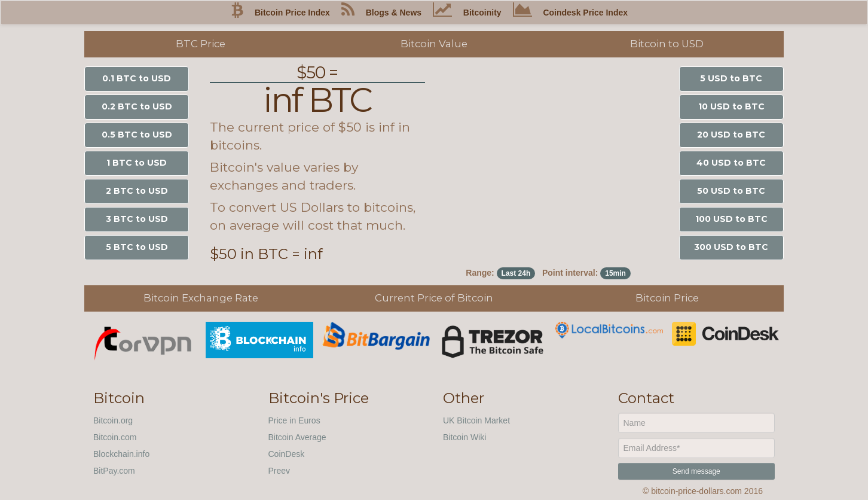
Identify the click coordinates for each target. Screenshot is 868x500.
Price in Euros (294, 420)
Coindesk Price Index (585, 13)
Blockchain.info (121, 454)
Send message (696, 471)
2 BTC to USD (137, 191)
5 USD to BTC (731, 78)
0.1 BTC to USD (137, 78)
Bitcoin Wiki (464, 437)
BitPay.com (114, 471)
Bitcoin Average (297, 437)
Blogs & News (394, 13)
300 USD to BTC (731, 247)
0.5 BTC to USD (137, 135)
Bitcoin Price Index (292, 13)
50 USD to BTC (731, 191)
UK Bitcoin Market (476, 420)
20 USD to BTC (731, 135)
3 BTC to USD (137, 219)
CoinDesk (287, 454)
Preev (279, 471)
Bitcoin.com (115, 437)
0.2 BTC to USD (137, 106)
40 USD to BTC (731, 163)
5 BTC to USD (137, 247)
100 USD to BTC (731, 219)
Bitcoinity (482, 13)
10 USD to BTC (731, 106)
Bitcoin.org (113, 420)
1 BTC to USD (137, 163)
